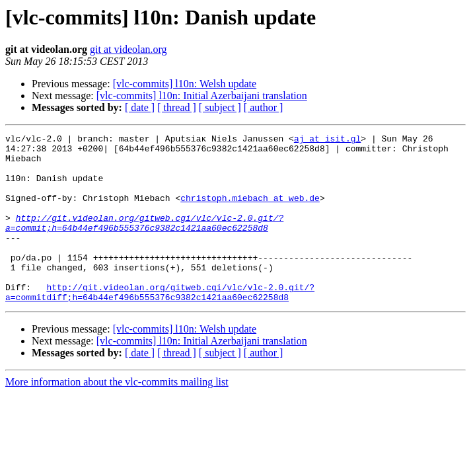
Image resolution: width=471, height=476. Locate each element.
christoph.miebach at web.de (250, 212)
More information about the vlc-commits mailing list (117, 416)
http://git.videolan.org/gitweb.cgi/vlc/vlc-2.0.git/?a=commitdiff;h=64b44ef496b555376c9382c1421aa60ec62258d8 (160, 325)
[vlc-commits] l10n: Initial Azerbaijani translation (202, 96)
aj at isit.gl (327, 140)
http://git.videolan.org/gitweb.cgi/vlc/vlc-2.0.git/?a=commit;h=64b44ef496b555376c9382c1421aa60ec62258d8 (144, 241)
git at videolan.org (128, 49)
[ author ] (264, 107)
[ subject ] (220, 107)
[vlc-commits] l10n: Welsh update (185, 84)
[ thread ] (177, 107)
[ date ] (140, 107)
